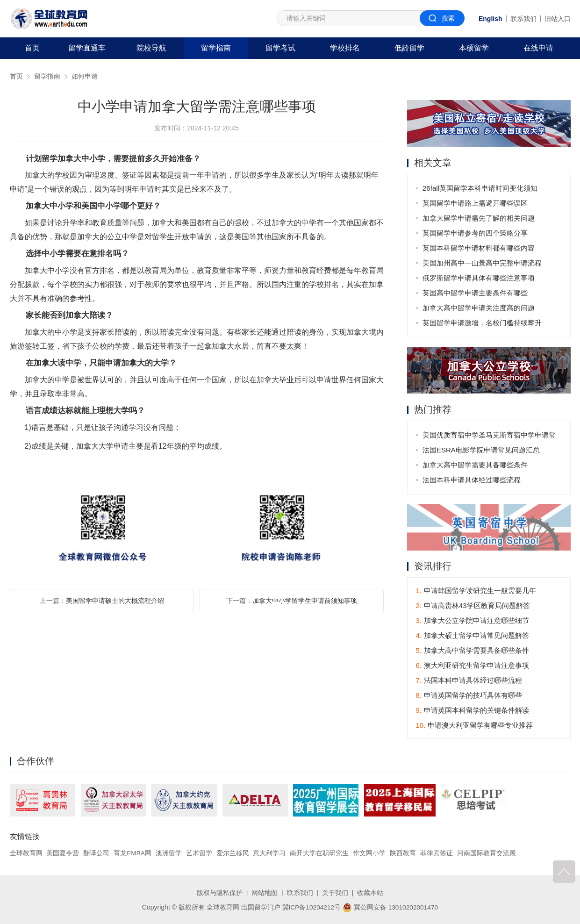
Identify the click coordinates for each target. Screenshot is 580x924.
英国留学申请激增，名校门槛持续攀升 (483, 323)
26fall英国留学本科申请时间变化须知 (480, 188)
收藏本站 (370, 893)
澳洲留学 (169, 853)
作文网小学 (370, 853)
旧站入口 (558, 19)
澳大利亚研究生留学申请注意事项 (473, 666)
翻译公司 (96, 853)
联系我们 (523, 19)
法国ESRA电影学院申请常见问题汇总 (482, 450)
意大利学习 (270, 853)
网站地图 (265, 893)
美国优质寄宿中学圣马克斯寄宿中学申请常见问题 (490, 437)
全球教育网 (26, 853)
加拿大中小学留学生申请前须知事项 (305, 601)
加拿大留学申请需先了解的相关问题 (479, 218)
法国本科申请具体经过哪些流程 (472, 480)
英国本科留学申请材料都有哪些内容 (479, 248)
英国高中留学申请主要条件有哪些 (476, 293)
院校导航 (151, 48)
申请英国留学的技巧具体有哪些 (469, 696)
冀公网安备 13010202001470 (391, 907)
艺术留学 (200, 853)
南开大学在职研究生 (320, 853)
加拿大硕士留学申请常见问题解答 (473, 636)
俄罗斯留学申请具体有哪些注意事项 (479, 278)
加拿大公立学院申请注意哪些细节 (473, 621)
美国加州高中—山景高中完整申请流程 (483, 263)
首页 (32, 48)
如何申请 (85, 76)
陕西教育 (403, 853)
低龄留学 (409, 48)
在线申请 (538, 48)
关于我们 (335, 893)
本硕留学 (474, 48)
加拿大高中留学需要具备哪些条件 (476, 465)
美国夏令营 (63, 853)
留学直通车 (87, 48)
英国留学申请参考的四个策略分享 (476, 233)
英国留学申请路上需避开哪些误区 (476, 203)
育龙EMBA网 (133, 853)
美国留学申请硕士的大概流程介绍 (115, 601)
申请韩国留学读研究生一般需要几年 (476, 591)
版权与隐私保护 (220, 893)
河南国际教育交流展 (487, 853)
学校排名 (345, 48)
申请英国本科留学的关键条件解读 (473, 711)
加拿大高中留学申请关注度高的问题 (479, 308)
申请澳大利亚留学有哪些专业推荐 (475, 726)
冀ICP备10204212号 (311, 907)
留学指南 (216, 48)
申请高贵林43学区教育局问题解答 (473, 606)
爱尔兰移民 (233, 853)
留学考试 (280, 48)
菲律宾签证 (437, 853)
